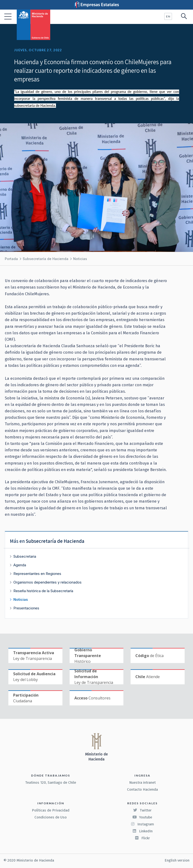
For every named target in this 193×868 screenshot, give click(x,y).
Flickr (142, 838)
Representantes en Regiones (37, 574)
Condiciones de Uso (51, 817)
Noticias (80, 259)
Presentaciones (26, 608)
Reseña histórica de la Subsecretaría (43, 591)
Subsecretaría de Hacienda (46, 259)
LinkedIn (142, 831)
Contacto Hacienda (142, 789)
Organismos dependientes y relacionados (47, 582)
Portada (11, 259)
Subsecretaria (25, 556)
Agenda (20, 565)
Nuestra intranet (142, 783)
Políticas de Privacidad (51, 810)
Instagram (142, 824)
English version (177, 860)
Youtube (142, 817)
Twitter (142, 810)
